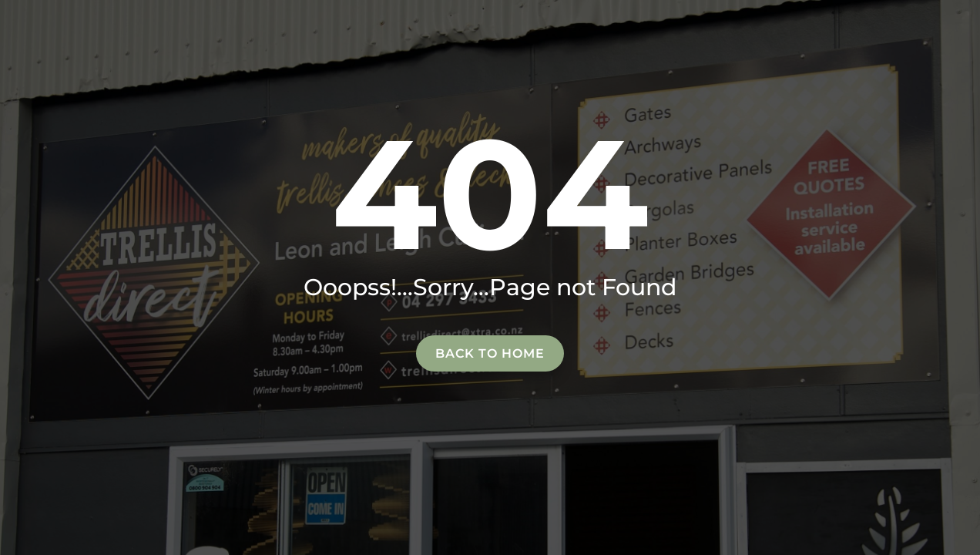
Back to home (490, 353)
